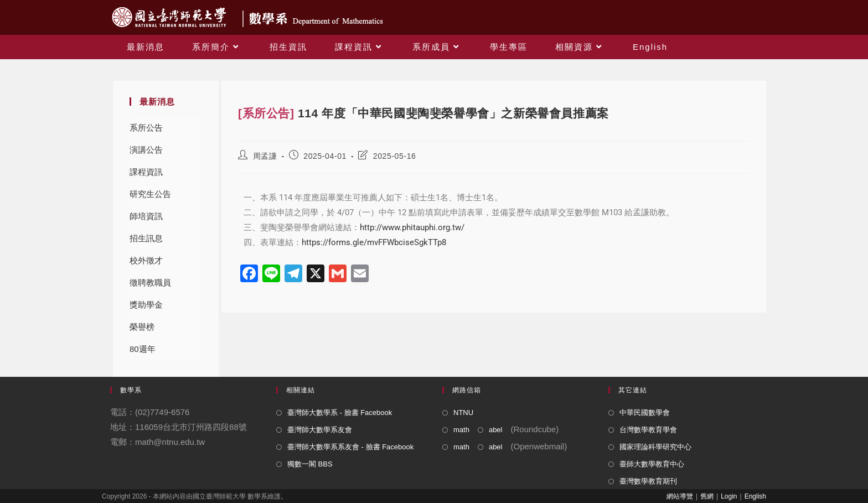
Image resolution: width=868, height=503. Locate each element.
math (461, 430)
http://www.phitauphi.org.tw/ (412, 227)
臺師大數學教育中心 (652, 464)
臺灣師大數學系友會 (320, 430)
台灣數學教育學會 (648, 430)
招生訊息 (146, 238)
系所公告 (146, 128)
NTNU (463, 413)
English (755, 496)
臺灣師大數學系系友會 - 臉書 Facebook (350, 447)
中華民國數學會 (645, 413)
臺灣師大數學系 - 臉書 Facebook (340, 413)
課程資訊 (146, 172)
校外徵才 (146, 260)
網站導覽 (680, 496)
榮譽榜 (142, 327)
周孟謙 (265, 156)
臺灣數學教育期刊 (648, 481)
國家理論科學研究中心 (655, 447)
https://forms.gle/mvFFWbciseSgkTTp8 (374, 242)
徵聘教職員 (150, 282)
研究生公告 (150, 194)
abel (496, 430)
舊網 (707, 496)
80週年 (143, 349)
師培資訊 (146, 216)
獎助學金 (146, 305)
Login (729, 496)
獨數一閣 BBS (310, 464)
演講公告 (146, 150)
